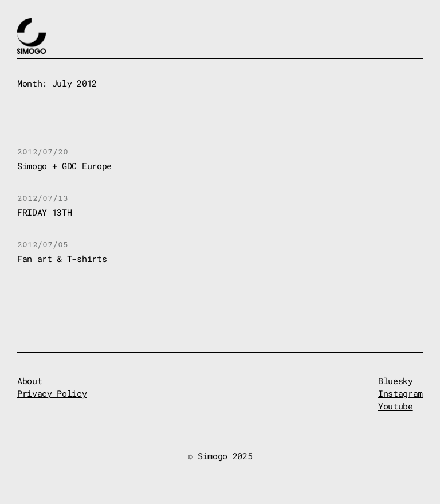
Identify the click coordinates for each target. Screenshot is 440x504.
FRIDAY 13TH (44, 212)
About (30, 381)
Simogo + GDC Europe (64, 166)
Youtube (396, 406)
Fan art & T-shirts (62, 259)
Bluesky (396, 381)
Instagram (400, 394)
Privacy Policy (52, 394)
